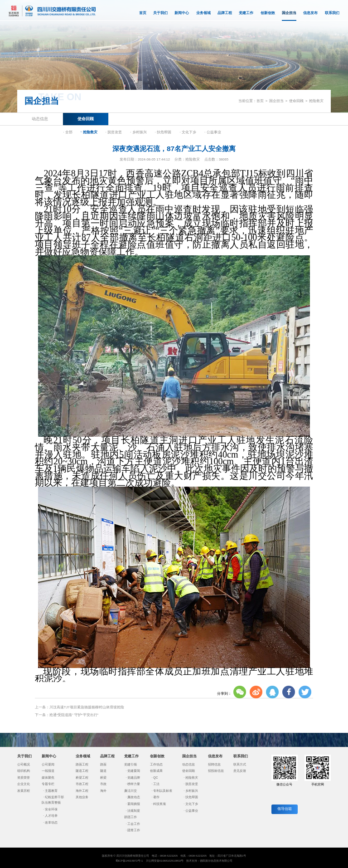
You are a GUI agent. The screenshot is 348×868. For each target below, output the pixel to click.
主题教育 (51, 791)
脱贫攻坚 (192, 784)
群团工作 (130, 817)
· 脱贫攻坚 (114, 132)
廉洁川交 (130, 791)
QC (155, 778)
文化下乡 (192, 804)
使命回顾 (296, 101)
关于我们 (160, 13)
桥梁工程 (82, 778)
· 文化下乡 (188, 132)
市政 (103, 784)
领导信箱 (285, 809)
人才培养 (51, 816)
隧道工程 (82, 771)
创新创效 (268, 13)
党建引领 (130, 764)
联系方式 (240, 764)
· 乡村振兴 (138, 132)
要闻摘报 (134, 804)
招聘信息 (214, 764)
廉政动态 (134, 797)
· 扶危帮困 (163, 132)
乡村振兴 (192, 791)
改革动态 (51, 822)
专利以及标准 (163, 791)
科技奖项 (159, 804)
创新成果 (156, 771)
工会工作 (134, 824)
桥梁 (103, 778)
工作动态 (156, 764)
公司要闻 (48, 764)
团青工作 (134, 830)
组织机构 (24, 771)
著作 (156, 797)
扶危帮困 (192, 797)
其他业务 (82, 797)
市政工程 (82, 784)
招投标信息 (216, 771)
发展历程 (24, 791)
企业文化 (24, 784)
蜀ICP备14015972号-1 (129, 861)
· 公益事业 (213, 132)
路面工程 (82, 764)
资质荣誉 (24, 778)
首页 (143, 13)
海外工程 (82, 791)
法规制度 (134, 811)
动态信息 (40, 119)
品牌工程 (225, 13)
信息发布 (310, 13)
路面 (103, 764)
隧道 (103, 771)
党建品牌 (134, 778)
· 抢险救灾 (89, 132)
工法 (156, 784)
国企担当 (289, 16)
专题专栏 (48, 784)
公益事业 (192, 811)
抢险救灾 (316, 101)
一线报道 (48, 771)
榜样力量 (134, 784)
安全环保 (51, 809)
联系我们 (332, 13)
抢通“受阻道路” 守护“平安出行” (74, 715)
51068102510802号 (172, 861)
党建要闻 (134, 771)
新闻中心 (182, 13)
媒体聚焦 (48, 778)
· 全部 (68, 132)
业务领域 (203, 13)
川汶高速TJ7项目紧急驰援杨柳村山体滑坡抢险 (87, 707)
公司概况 (24, 764)
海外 (103, 791)
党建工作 (246, 13)
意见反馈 (240, 771)
